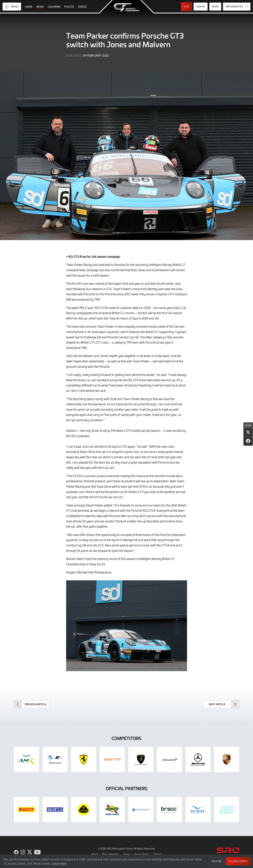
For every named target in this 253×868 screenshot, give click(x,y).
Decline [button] (217, 861)
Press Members (111, 854)
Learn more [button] (59, 863)
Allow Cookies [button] (238, 861)
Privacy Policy (142, 854)
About (95, 854)
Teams (127, 854)
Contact (157, 854)
